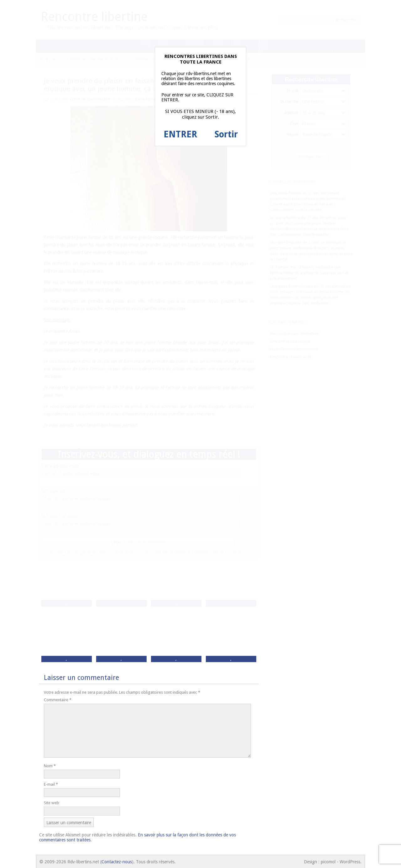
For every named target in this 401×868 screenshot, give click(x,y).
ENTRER (180, 134)
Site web (52, 803)
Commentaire (58, 700)
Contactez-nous (117, 862)
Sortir (226, 134)
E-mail (51, 784)
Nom (50, 766)
